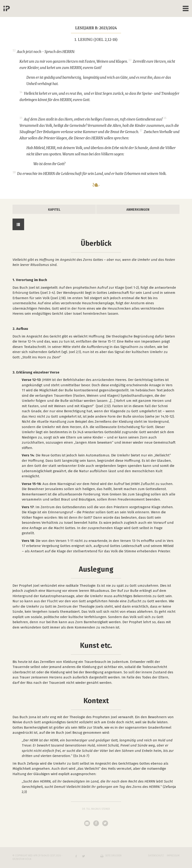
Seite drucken (113, 856)
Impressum (173, 856)
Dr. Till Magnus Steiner (96, 809)
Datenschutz (156, 856)
